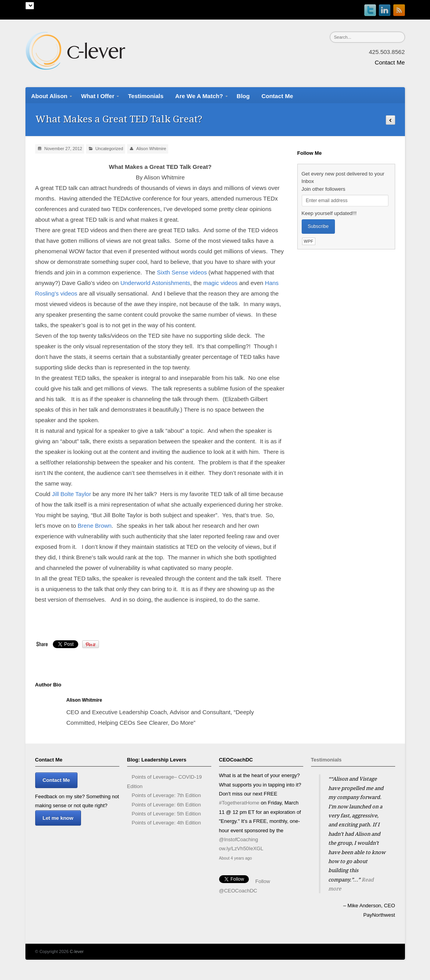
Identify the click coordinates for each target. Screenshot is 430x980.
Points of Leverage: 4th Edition (166, 823)
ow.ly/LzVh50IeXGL (241, 850)
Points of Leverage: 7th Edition (166, 795)
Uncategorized (109, 149)
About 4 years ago (236, 860)
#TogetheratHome (239, 805)
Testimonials (327, 760)
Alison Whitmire (151, 149)
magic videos (220, 283)
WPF (308, 241)
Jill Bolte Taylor (72, 494)
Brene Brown (94, 526)
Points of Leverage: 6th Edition (166, 805)
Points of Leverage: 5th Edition (166, 814)
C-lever (76, 951)
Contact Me (390, 62)
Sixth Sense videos (182, 272)
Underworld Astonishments (155, 283)
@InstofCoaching (239, 841)
